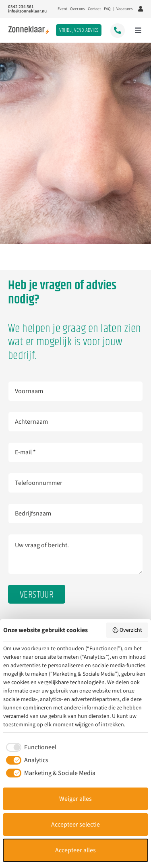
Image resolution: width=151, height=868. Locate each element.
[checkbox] (30, 747)
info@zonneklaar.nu (27, 11)
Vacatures (124, 9)
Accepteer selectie (75, 825)
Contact (94, 9)
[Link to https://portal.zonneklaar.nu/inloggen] (141, 9)
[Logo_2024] (29, 29)
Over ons (77, 9)
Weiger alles (75, 799)
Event (62, 9)
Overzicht (127, 630)
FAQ (107, 9)
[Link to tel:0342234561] (117, 30)
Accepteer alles (75, 850)
